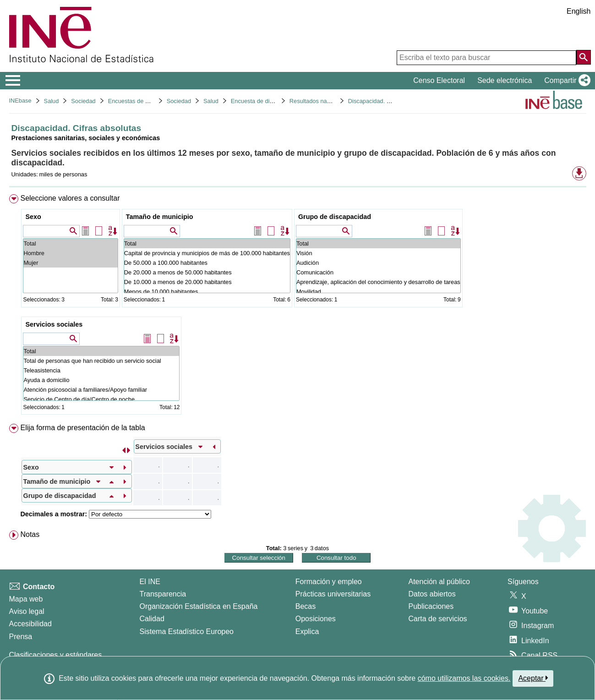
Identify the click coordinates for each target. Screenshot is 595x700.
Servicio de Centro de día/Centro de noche (101, 399)
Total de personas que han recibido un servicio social (101, 361)
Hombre (70, 253)
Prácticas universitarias (333, 594)
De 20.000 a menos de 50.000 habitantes (207, 272)
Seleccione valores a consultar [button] (70, 198)
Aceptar (533, 678)
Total (70, 243)
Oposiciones (316, 619)
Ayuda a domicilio (101, 380)
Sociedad (83, 101)
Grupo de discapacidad (335, 217)
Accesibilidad (30, 624)
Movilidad (378, 292)
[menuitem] (298, 306)
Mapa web (26, 599)
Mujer (70, 263)
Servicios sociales (54, 324)
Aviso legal (27, 611)
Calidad (152, 619)
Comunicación (378, 272)
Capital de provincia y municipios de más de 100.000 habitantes (207, 253)
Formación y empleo (329, 582)
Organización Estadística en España (199, 606)
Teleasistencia (101, 370)
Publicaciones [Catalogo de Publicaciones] (431, 606)
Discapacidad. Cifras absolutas (388, 101)
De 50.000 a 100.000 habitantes (207, 263)
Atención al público (439, 582)
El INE (150, 582)
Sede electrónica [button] (505, 80)
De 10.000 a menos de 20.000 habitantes (207, 282)
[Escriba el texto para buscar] (486, 58)
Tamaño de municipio (160, 217)
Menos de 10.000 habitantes (207, 292)
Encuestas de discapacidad (144, 101)
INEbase (20, 101)
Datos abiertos (432, 594)
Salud (52, 101)
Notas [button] (30, 534)
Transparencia (163, 594)
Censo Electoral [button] (439, 80)
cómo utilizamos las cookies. (464, 678)
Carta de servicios (438, 619)
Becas (306, 606)
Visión (378, 253)
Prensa (21, 637)
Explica (307, 632)
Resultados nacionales (319, 101)
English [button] (579, 11)
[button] (565, 81)
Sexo (33, 217)
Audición (378, 263)
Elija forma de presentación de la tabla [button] (82, 428)
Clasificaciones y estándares (56, 655)
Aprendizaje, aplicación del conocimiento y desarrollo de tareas (378, 282)
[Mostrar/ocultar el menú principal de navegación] (13, 81)
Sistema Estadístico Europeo (187, 632)
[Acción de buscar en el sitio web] (584, 57)
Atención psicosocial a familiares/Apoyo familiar (101, 390)
